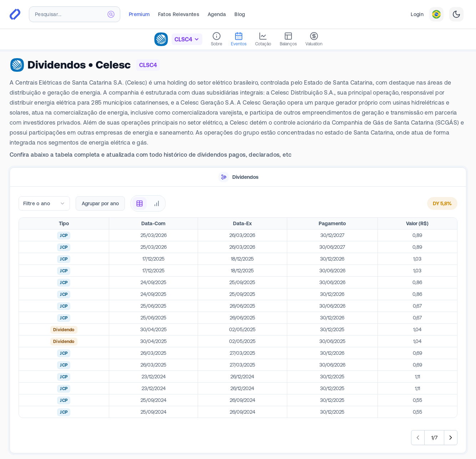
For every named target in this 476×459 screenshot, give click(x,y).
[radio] (140, 203)
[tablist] (238, 177)
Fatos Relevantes (179, 14)
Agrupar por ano (100, 203)
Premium (139, 14)
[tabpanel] (238, 320)
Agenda (217, 14)
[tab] (238, 177)
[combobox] (75, 14)
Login (417, 14)
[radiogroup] (148, 203)
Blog (240, 14)
